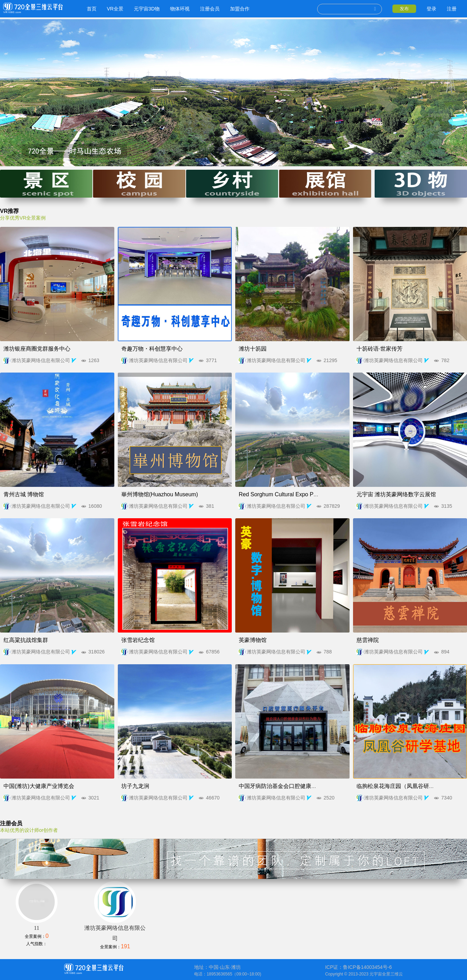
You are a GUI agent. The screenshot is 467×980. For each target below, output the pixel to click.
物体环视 (177, 9)
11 (36, 938)
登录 (431, 9)
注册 (452, 9)
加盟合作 (237, 9)
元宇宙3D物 (144, 9)
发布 (404, 9)
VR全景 (112, 9)
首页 (89, 9)
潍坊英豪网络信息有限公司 (51, 361)
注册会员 (207, 9)
